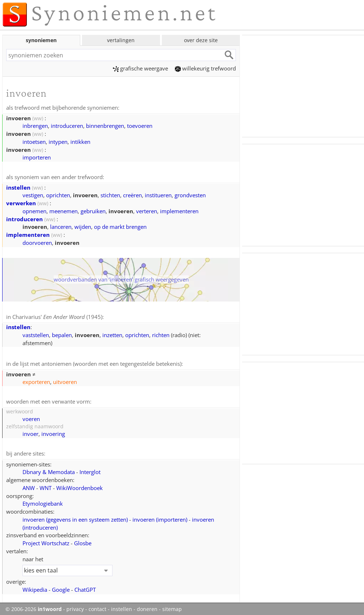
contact (97, 607)
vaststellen (36, 334)
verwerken (21, 202)
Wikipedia (35, 587)
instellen (18, 187)
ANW (29, 486)
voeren (31, 417)
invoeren (75, 517)
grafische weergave (140, 68)
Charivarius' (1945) (57, 316)
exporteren (36, 380)
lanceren (61, 226)
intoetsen (34, 141)
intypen (58, 141)
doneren (147, 607)
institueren (158, 194)
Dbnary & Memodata (49, 470)
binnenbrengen (105, 125)
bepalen (62, 334)
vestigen (33, 194)
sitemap (172, 607)
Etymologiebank (43, 501)
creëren (132, 194)
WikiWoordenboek (79, 486)
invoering (53, 432)
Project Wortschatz (46, 541)
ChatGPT (85, 587)
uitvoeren (65, 380)
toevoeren (140, 125)
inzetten (112, 334)
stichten (110, 194)
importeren (37, 157)
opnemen (34, 210)
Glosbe (83, 541)
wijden (83, 226)
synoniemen (41, 40)
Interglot (90, 470)
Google (61, 587)
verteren (147, 210)
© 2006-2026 (34, 607)
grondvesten (190, 194)
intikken (80, 141)
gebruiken (93, 210)
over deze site (201, 40)
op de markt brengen (120, 226)
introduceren (67, 125)
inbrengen (35, 125)
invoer (30, 432)
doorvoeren (37, 242)
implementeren (179, 210)
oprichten (58, 194)
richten (161, 334)
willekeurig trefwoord (205, 68)
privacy (75, 607)
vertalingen (121, 40)
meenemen (64, 210)
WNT (46, 486)
